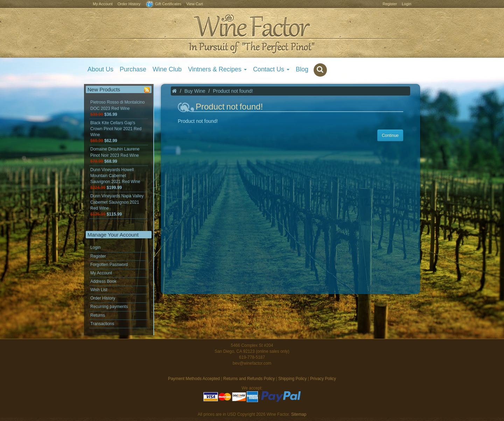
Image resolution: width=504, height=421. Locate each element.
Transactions (102, 324)
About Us (100, 69)
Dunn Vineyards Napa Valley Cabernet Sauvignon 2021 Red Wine (117, 205)
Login (407, 4)
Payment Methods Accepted (194, 379)
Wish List (99, 290)
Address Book (103, 281)
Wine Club (167, 69)
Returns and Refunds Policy (249, 379)
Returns (98, 315)
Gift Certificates (163, 4)
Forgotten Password (109, 265)
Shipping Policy (292, 379)
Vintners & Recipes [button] (217, 69)
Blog (302, 69)
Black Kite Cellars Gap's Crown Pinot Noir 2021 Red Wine (116, 132)
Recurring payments (109, 307)
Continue (390, 135)
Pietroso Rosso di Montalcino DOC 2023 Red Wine (117, 108)
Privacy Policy (323, 379)
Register (390, 4)
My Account (103, 4)
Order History (129, 4)
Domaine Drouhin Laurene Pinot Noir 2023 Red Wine (115, 155)
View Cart (194, 4)
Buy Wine (195, 91)
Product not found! (233, 91)
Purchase (133, 69)
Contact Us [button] (271, 69)
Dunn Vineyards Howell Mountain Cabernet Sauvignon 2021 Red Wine (115, 179)
